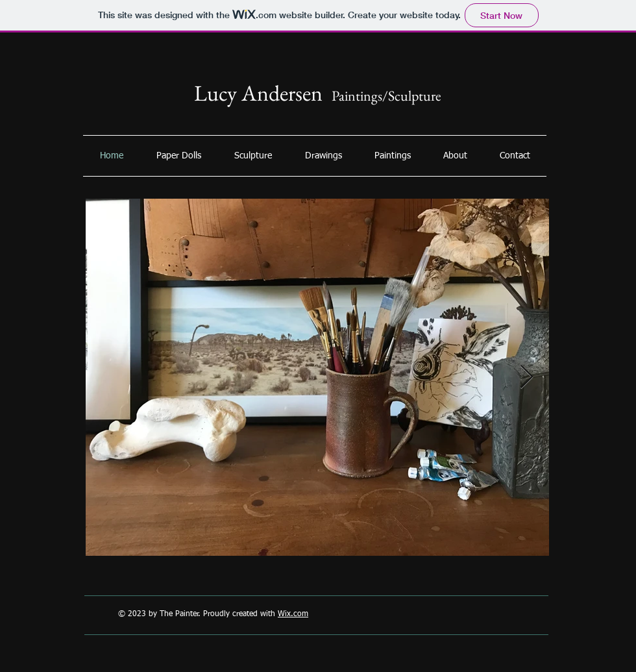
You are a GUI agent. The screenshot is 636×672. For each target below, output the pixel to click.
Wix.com (293, 614)
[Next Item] (527, 378)
